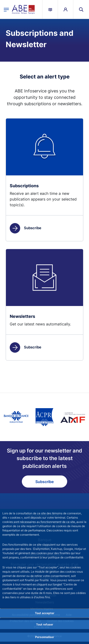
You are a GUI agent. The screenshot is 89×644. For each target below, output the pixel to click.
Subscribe (26, 228)
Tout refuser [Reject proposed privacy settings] (45, 624)
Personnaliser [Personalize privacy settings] (45, 637)
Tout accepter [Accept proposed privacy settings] (45, 613)
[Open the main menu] (6, 9)
